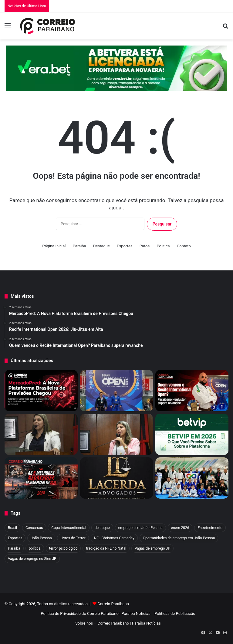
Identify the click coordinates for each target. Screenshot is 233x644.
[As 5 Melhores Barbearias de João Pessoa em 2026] (41, 478)
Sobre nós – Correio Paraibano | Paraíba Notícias (118, 623)
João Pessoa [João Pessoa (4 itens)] (41, 538)
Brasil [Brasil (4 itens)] (12, 528)
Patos (145, 246)
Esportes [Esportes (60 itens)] (15, 538)
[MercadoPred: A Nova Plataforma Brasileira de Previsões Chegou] (41, 391)
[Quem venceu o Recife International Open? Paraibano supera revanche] (192, 391)
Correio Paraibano (113, 604)
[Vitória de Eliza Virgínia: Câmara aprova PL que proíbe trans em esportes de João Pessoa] (117, 434)
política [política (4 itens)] (35, 548)
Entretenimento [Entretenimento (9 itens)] (210, 528)
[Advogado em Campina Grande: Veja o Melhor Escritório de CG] (117, 478)
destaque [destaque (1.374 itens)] (102, 528)
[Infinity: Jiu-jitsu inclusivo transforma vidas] (192, 478)
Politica (163, 246)
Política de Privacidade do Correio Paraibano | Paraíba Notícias (95, 613)
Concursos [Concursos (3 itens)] (34, 528)
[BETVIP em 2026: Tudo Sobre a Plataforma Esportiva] (192, 434)
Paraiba (79, 246)
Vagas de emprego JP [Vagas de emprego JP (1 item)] (152, 548)
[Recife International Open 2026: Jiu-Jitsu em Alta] (117, 391)
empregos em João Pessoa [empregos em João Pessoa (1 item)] (140, 528)
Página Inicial (54, 246)
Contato (184, 246)
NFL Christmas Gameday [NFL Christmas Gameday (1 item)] (114, 538)
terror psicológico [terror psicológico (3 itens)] (63, 548)
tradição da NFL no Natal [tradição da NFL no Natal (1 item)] (106, 548)
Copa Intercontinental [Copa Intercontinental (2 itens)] (69, 528)
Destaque (101, 246)
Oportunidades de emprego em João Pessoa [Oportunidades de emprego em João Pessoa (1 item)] (179, 538)
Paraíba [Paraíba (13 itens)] (14, 548)
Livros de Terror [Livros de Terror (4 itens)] (73, 538)
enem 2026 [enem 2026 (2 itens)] (180, 528)
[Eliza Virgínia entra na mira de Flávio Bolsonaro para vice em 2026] (41, 434)
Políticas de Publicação (175, 613)
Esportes (125, 246)
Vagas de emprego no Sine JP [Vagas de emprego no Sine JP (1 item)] (32, 559)
